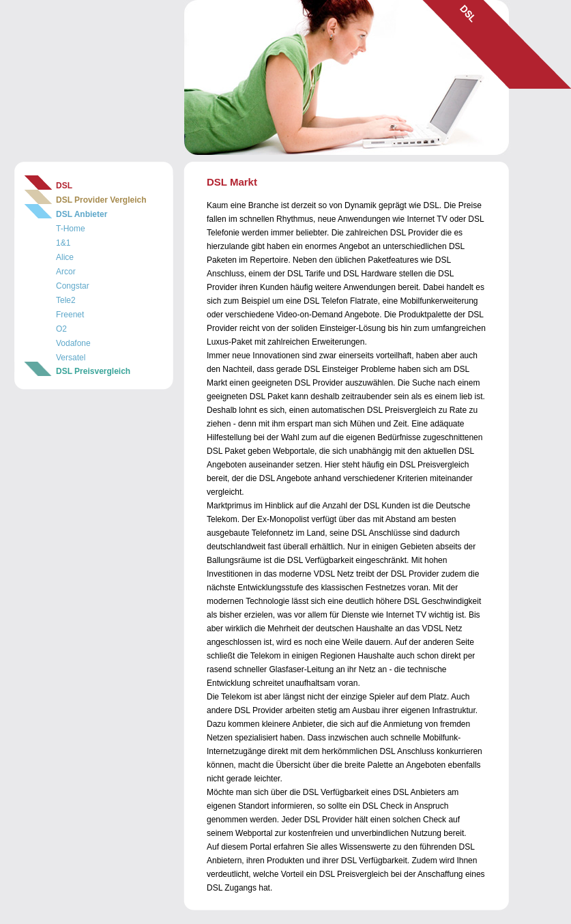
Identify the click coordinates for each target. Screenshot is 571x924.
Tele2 (66, 300)
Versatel (71, 358)
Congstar (73, 286)
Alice (65, 257)
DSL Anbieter (82, 214)
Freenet (70, 315)
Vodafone (73, 343)
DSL (64, 186)
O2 (61, 329)
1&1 (63, 243)
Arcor (66, 272)
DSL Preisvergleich (93, 371)
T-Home (71, 229)
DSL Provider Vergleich (101, 200)
